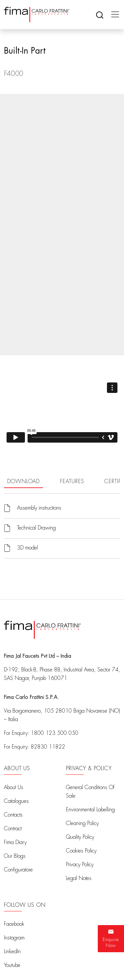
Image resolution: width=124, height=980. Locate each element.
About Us (14, 787)
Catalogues (16, 801)
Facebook (14, 924)
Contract (13, 829)
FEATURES (72, 482)
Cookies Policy (81, 851)
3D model (28, 548)
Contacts (13, 815)
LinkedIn (12, 952)
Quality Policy (80, 837)
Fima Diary (15, 842)
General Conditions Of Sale (90, 792)
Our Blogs (15, 856)
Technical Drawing (36, 528)
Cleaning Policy (82, 823)
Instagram (14, 938)
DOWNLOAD (23, 482)
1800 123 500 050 (55, 733)
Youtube (12, 965)
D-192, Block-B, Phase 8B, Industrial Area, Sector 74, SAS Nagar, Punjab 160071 (62, 674)
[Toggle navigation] (113, 14)
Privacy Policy (80, 865)
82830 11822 (48, 747)
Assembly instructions (39, 508)
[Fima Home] (37, 15)
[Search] (100, 14)
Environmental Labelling (90, 810)
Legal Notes (79, 878)
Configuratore (18, 870)
